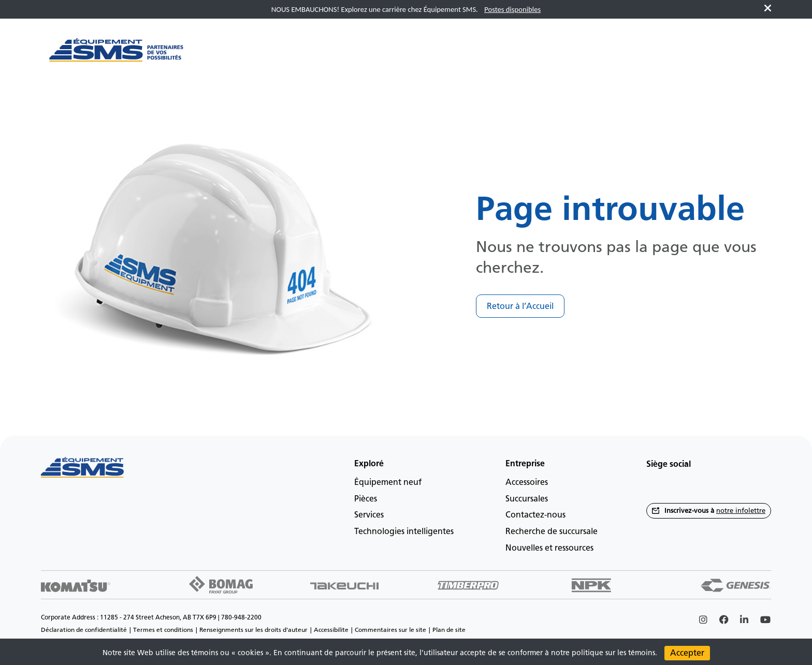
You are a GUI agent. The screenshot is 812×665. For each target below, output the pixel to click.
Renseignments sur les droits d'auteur (253, 630)
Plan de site (449, 630)
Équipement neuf (388, 482)
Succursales (527, 499)
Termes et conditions (163, 630)
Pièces (366, 499)
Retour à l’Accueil (520, 306)
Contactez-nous (535, 515)
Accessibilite (331, 630)
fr (746, 55)
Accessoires (527, 482)
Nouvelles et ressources (549, 548)
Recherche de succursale (552, 531)
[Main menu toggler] (226, 55)
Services (369, 515)
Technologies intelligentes (404, 531)
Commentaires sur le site (390, 630)
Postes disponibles (512, 9)
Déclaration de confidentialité (84, 630)
